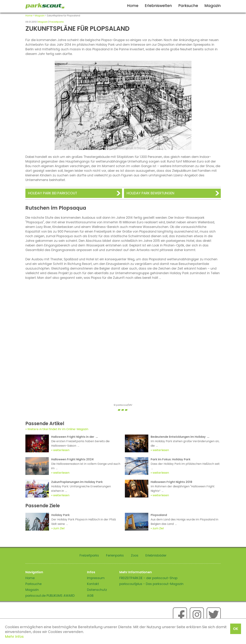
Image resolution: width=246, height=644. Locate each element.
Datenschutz (97, 590)
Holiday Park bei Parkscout (53, 193)
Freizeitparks (57, 22)
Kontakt (93, 584)
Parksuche (188, 6)
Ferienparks (115, 555)
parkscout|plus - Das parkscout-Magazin (151, 584)
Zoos (135, 555)
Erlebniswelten (158, 6)
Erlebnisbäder (156, 555)
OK (236, 629)
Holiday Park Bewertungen (150, 193)
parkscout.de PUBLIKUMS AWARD (50, 596)
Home (133, 6)
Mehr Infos (14, 637)
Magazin (213, 6)
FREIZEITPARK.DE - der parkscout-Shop (148, 578)
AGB (90, 596)
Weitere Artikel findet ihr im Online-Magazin (58, 429)
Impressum (96, 578)
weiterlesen (61, 450)
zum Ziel (59, 528)
